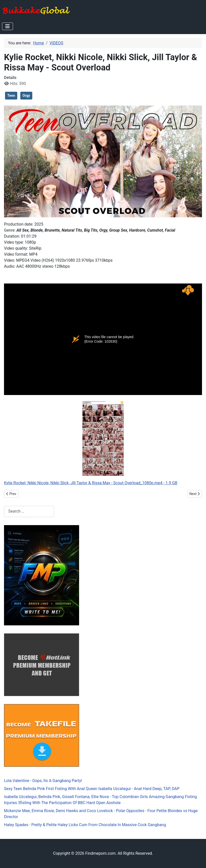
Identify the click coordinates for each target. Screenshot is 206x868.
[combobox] (29, 511)
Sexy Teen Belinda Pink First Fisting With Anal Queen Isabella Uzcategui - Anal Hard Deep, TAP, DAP (92, 789)
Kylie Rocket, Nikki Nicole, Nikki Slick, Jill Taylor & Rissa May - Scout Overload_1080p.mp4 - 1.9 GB (91, 483)
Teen (11, 95)
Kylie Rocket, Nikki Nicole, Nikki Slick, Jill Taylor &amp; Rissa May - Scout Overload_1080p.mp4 (103, 339)
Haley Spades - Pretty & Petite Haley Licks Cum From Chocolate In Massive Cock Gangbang (85, 825)
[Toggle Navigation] (8, 26)
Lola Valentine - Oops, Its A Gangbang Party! (43, 781)
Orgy (26, 95)
